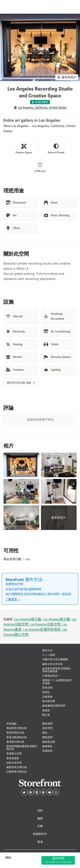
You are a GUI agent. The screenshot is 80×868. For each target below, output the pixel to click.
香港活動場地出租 (17, 737)
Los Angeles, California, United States (42, 108)
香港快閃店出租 (15, 733)
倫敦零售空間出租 (17, 767)
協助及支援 (49, 742)
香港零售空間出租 (17, 728)
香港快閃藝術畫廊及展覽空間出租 (22, 748)
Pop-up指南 (49, 655)
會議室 (46, 710)
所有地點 (12, 724)
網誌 (45, 733)
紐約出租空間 (14, 763)
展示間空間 (49, 701)
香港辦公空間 (14, 753)
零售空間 (47, 688)
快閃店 (46, 692)
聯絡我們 (47, 737)
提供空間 (47, 728)
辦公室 (46, 715)
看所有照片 (67, 77)
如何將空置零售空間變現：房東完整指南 (58, 670)
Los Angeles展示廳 (28, 619)
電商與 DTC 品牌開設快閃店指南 (57, 682)
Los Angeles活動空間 (45, 624)
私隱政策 (47, 751)
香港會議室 (13, 758)
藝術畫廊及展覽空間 (54, 706)
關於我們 (47, 724)
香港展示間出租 (15, 742)
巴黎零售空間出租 (17, 772)
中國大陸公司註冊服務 (55, 659)
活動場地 (47, 697)
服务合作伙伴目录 (52, 664)
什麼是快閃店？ (51, 676)
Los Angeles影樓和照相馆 (42, 629)
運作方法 (47, 650)
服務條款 (47, 746)
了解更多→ (13, 599)
